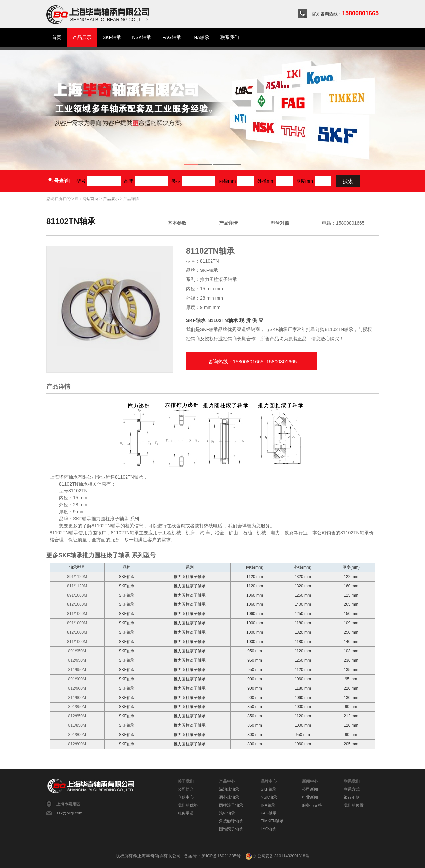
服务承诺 (186, 813)
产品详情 (228, 223)
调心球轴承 (229, 797)
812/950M (77, 660)
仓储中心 (186, 797)
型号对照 (280, 223)
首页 (57, 37)
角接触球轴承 (231, 821)
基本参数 (177, 223)
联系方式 (352, 789)
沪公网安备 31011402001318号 (277, 856)
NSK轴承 (142, 37)
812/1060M (77, 604)
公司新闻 (310, 789)
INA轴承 (201, 37)
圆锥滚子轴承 (231, 829)
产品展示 (82, 37)
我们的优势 (188, 805)
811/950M (77, 670)
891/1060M (77, 595)
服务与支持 (312, 805)
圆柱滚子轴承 (231, 805)
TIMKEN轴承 (272, 821)
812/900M (77, 688)
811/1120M (77, 586)
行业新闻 (310, 797)
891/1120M (77, 577)
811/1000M (77, 642)
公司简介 (186, 789)
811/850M (77, 725)
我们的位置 (354, 805)
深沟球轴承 (229, 789)
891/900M (77, 679)
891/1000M (77, 623)
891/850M (77, 707)
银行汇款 (352, 797)
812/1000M (77, 632)
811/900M (77, 698)
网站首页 (90, 199)
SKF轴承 (112, 37)
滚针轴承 (227, 813)
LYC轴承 (268, 829)
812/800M (77, 744)
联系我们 (230, 37)
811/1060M (77, 614)
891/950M (77, 651)
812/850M (77, 716)
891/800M (77, 735)
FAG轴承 (172, 37)
